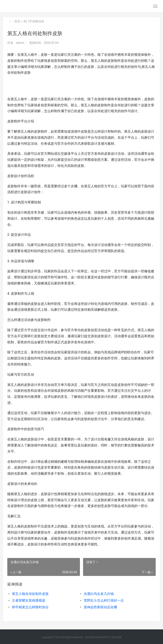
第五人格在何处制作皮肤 (30, 594)
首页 (17, 21)
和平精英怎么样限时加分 (30, 607)
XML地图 (117, 637)
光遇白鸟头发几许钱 (99, 594)
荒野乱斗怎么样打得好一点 (104, 600)
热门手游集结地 (34, 21)
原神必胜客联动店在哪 (100, 607)
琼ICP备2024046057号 (98, 637)
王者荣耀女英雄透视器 (29, 600)
